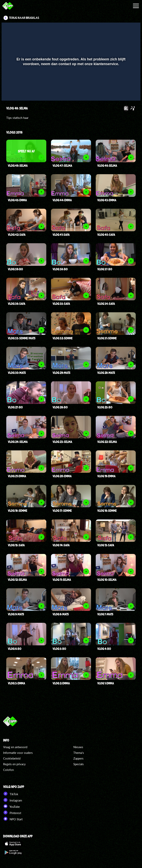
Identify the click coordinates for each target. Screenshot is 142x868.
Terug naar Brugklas (24, 18)
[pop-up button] (124, 92)
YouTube (11, 806)
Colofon (8, 770)
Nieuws (78, 747)
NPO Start (13, 819)
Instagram (13, 800)
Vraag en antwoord (15, 747)
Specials (79, 764)
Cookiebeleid (12, 758)
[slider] (71, 84)
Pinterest (12, 812)
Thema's (79, 753)
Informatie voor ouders (18, 753)
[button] (10, 92)
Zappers (78, 758)
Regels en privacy (14, 764)
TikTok (11, 794)
